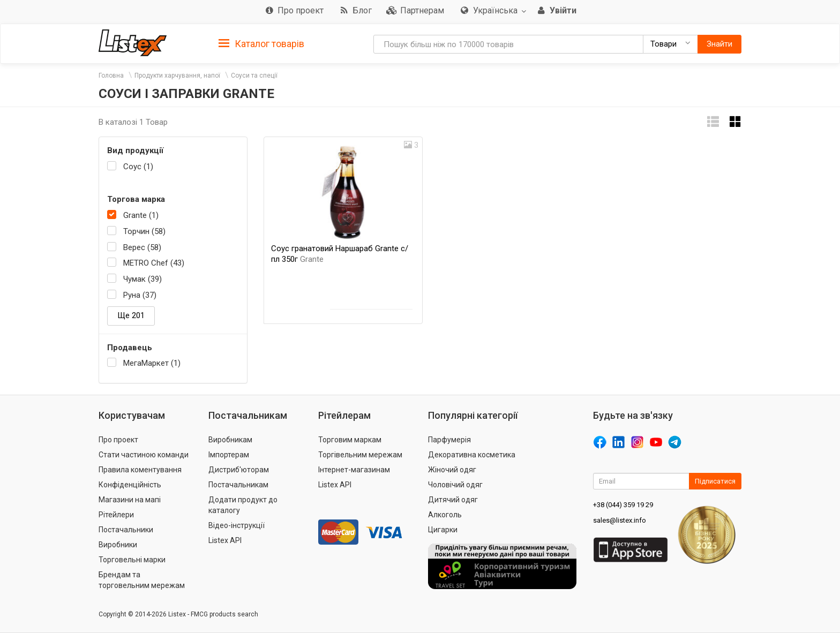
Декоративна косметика (472, 455)
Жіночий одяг (452, 470)
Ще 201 (131, 315)
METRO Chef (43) (154, 263)
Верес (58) (142, 247)
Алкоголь (445, 515)
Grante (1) (141, 215)
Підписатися (715, 481)
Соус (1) (138, 167)
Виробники (118, 545)
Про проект (118, 440)
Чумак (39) (142, 279)
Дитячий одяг (453, 500)
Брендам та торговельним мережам (142, 580)
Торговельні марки (132, 560)
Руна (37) (140, 295)
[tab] (261, 43)
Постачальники (126, 530)
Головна (111, 76)
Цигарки (443, 530)
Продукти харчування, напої (177, 76)
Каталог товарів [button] (261, 44)
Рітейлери (116, 515)
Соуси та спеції (254, 76)
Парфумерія (449, 440)
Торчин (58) (144, 231)
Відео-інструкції (237, 525)
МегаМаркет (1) (152, 363)
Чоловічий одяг (455, 485)
